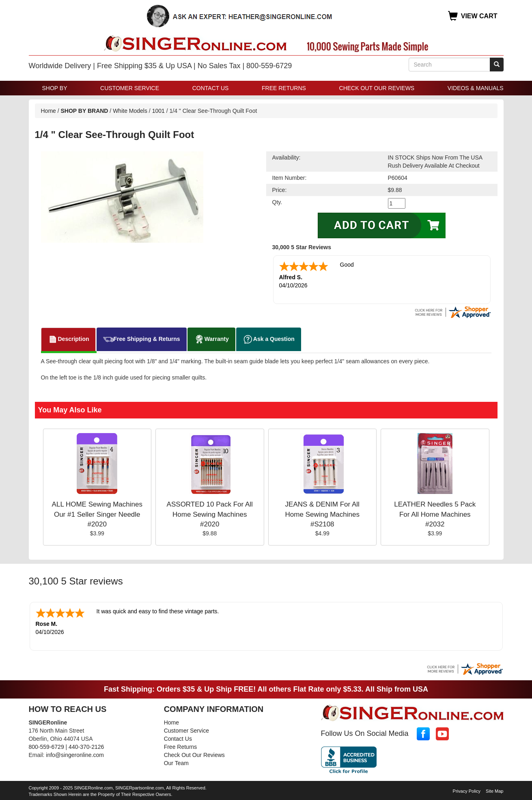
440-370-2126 (86, 747)
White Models (130, 111)
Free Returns (284, 88)
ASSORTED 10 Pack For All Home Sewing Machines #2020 (210, 514)
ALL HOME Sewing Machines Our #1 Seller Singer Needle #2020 (97, 514)
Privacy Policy (467, 791)
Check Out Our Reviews (377, 88)
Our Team (176, 763)
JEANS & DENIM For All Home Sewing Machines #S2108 (322, 514)
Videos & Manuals (476, 88)
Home (48, 111)
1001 (158, 111)
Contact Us (211, 88)
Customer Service (130, 88)
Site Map (494, 791)
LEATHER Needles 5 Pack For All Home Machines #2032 (435, 514)
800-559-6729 (46, 747)
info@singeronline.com (75, 755)
